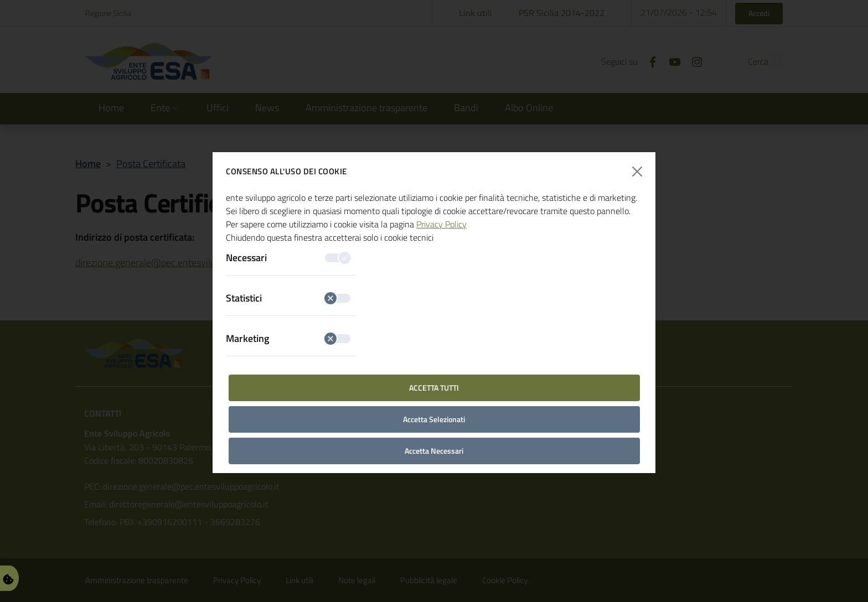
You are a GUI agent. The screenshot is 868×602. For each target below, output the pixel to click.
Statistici (288, 298)
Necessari (288, 258)
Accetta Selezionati (434, 419)
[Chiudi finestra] (637, 172)
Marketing (288, 338)
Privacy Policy (441, 224)
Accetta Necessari (434, 451)
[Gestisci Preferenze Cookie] (8, 578)
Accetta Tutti (434, 388)
